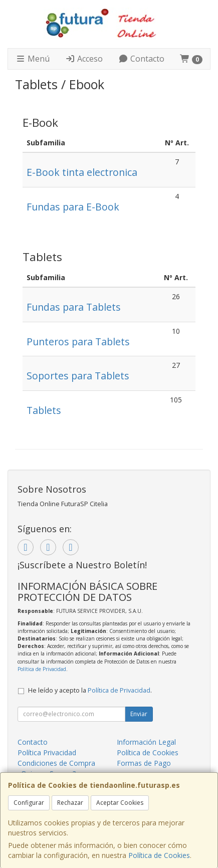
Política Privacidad (47, 752)
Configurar (29, 803)
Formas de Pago (144, 763)
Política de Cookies (159, 855)
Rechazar (70, 803)
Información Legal (146, 742)
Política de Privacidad (42, 669)
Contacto (141, 59)
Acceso (84, 59)
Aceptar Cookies (120, 803)
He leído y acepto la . (90, 690)
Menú (33, 59)
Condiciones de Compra (56, 763)
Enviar (139, 714)
